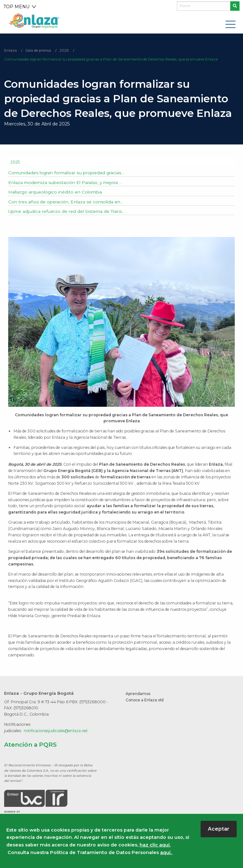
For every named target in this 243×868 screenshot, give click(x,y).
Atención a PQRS (31, 745)
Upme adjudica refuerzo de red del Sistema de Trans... (67, 212)
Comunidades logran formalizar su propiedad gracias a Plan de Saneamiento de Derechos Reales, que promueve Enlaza (113, 60)
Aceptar (219, 829)
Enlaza (10, 51)
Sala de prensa (38, 51)
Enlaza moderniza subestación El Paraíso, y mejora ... (66, 183)
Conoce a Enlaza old (146, 700)
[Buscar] (204, 6)
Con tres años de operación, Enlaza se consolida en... (66, 202)
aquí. (166, 852)
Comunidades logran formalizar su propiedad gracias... (67, 173)
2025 (64, 51)
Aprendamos (139, 694)
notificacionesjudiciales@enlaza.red (57, 731)
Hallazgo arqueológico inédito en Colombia (56, 192)
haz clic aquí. (155, 845)
